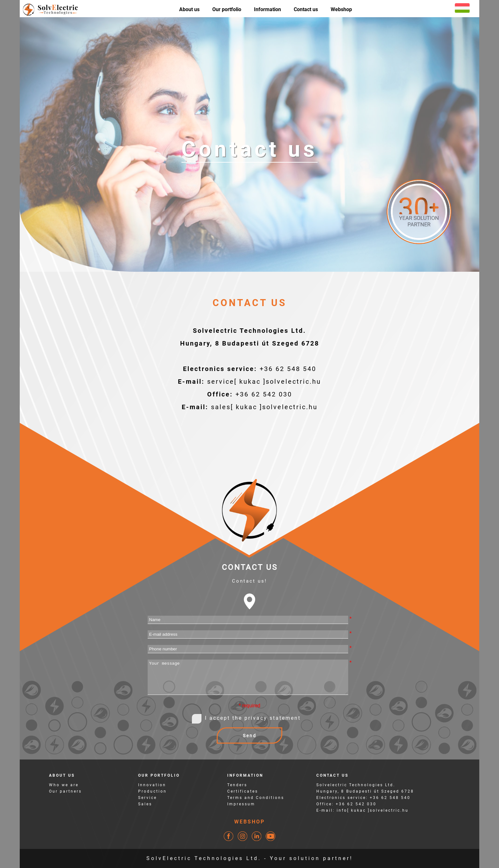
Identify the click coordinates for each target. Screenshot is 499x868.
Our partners (65, 791)
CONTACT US (332, 775)
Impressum (241, 804)
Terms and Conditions (256, 798)
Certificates (243, 791)
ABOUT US (62, 775)
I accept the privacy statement (253, 718)
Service (148, 798)
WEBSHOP (250, 822)
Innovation (152, 785)
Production (152, 791)
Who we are (64, 785)
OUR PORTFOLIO (159, 775)
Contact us (306, 9)
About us (189, 9)
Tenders (237, 785)
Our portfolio (227, 9)
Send (250, 736)
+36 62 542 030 (264, 394)
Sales (145, 804)
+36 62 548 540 (288, 369)
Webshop (341, 9)
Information (267, 9)
